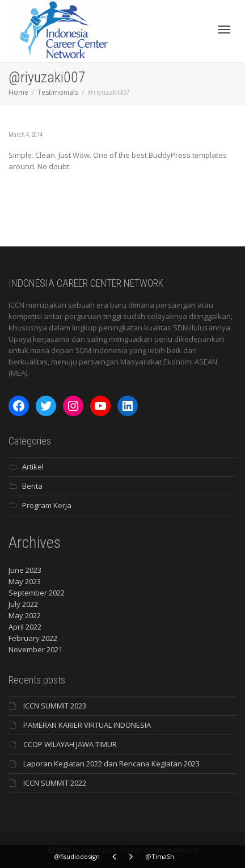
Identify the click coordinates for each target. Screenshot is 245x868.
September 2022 (37, 593)
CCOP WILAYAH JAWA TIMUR (70, 744)
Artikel (33, 467)
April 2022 (25, 627)
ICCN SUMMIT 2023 (55, 706)
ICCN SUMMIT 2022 (55, 783)
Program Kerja (47, 505)
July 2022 (23, 604)
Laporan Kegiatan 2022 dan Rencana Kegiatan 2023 (111, 764)
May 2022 (25, 615)
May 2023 (25, 581)
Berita (32, 486)
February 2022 (33, 638)
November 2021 (35, 649)
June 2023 (25, 570)
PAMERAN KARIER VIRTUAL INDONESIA (87, 725)
